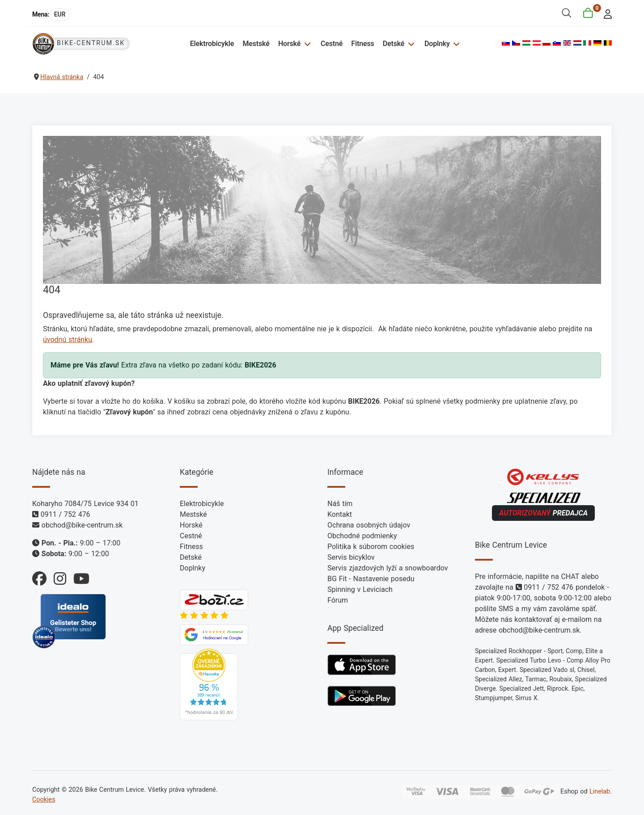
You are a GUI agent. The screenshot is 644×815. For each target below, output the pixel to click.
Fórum (338, 600)
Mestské (256, 44)
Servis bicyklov (351, 557)
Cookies (44, 800)
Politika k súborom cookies (371, 547)
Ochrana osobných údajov (369, 525)
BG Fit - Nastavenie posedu (371, 579)
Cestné (332, 44)
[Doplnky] (455, 44)
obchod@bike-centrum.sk (82, 525)
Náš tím (340, 504)
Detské (394, 44)
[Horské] (306, 44)
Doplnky (437, 44)
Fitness (362, 44)
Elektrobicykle (212, 44)
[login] (605, 13)
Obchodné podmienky (362, 536)
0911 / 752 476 (66, 514)
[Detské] (410, 44)
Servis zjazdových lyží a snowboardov (388, 568)
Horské (289, 44)
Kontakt (340, 514)
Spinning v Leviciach (360, 589)
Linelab (600, 792)
